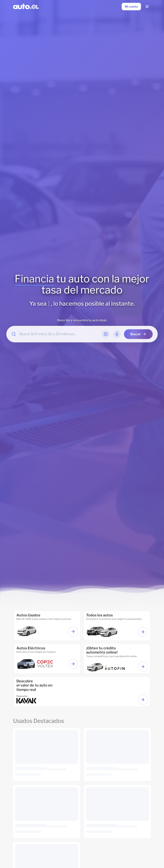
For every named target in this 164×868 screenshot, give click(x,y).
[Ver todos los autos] (143, 632)
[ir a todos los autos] (117, 626)
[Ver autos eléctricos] (73, 664)
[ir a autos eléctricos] (47, 659)
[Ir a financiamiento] (117, 659)
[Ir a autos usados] (47, 626)
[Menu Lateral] (147, 7)
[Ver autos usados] (73, 631)
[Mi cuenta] (131, 7)
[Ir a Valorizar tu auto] (143, 700)
